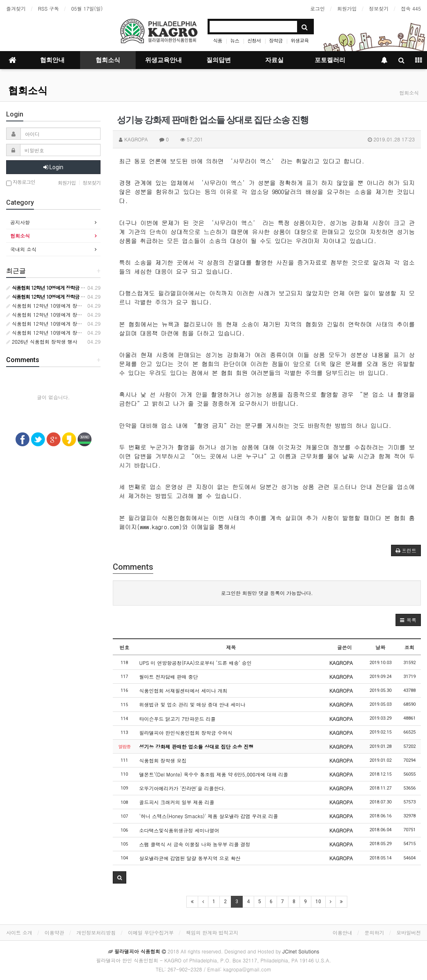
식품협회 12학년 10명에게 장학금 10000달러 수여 (65, 305)
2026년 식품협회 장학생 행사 (42, 341)
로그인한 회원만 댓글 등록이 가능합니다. (267, 593)
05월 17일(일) (87, 8)
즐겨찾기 (16, 8)
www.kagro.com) (161, 527)
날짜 (380, 647)
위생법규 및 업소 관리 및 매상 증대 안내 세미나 (192, 704)
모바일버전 (409, 932)
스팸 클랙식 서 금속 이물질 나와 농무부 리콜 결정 (195, 844)
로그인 (317, 8)
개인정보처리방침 (96, 932)
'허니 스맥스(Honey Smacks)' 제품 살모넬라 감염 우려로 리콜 (209, 816)
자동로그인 (21, 182)
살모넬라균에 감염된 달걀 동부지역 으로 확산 (190, 858)
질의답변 (219, 60)
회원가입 (347, 8)
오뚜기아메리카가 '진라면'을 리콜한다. (183, 788)
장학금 (276, 40)
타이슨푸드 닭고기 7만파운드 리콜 (178, 719)
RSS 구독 (48, 8)
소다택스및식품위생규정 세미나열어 (179, 830)
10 (318, 902)
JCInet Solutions (301, 951)
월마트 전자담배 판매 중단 (169, 677)
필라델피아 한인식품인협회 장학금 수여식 (186, 733)
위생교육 (300, 40)
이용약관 (54, 932)
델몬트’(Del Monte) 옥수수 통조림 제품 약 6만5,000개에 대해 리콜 (214, 774)
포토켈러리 (330, 60)
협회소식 (108, 60)
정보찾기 (379, 8)
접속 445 (411, 8)
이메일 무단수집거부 (151, 932)
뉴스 (235, 40)
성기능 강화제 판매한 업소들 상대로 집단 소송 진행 (197, 746)
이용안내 (342, 932)
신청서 (254, 40)
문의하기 (374, 932)
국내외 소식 (23, 249)
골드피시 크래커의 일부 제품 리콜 (177, 802)
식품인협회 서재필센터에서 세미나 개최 (183, 690)
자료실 (274, 60)
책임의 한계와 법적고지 (212, 932)
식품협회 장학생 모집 (163, 760)
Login (53, 167)
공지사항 (20, 222)
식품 (217, 40)
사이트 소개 (19, 932)
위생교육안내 (163, 60)
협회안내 (52, 60)
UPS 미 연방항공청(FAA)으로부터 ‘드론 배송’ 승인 (196, 663)
